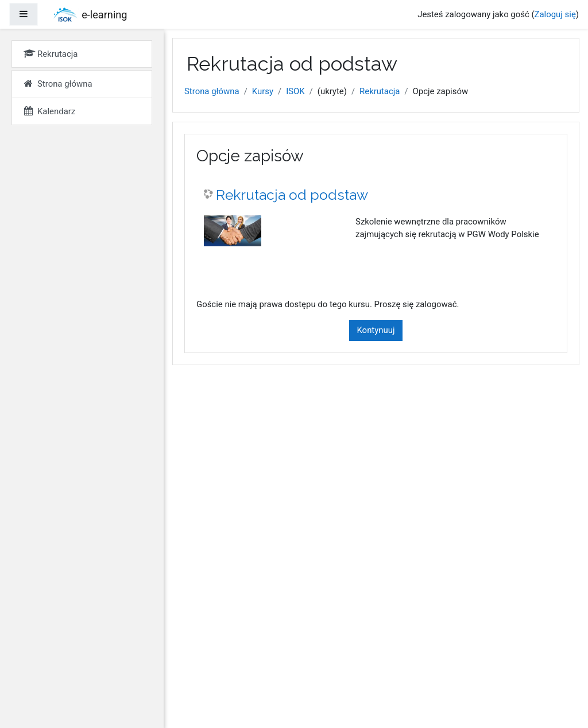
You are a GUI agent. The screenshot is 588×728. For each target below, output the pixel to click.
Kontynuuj (376, 330)
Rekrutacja (380, 91)
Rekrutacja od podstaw (292, 195)
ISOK (295, 91)
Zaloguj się (555, 14)
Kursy (263, 91)
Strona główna (212, 91)
